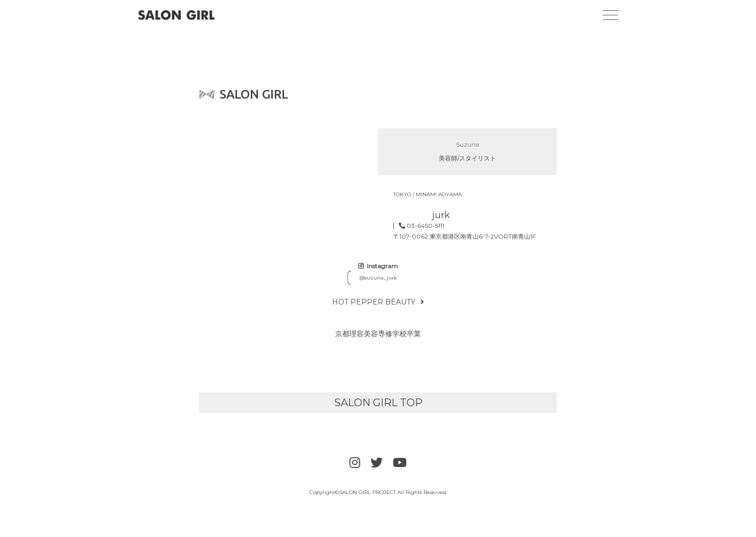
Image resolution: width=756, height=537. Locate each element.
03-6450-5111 (422, 226)
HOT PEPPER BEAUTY (378, 302)
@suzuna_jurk (378, 278)
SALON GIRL (244, 94)
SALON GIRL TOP (378, 403)
